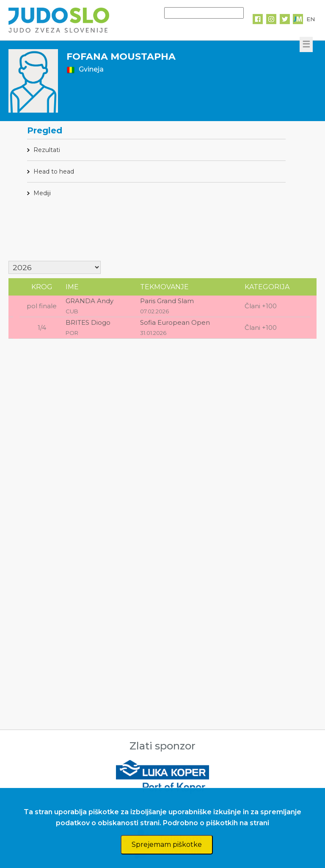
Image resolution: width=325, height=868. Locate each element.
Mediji (42, 193)
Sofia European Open (175, 322)
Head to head (54, 171)
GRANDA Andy (90, 301)
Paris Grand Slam (167, 301)
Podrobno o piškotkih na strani (216, 823)
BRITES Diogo (88, 322)
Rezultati (47, 150)
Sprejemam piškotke (167, 845)
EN (311, 19)
